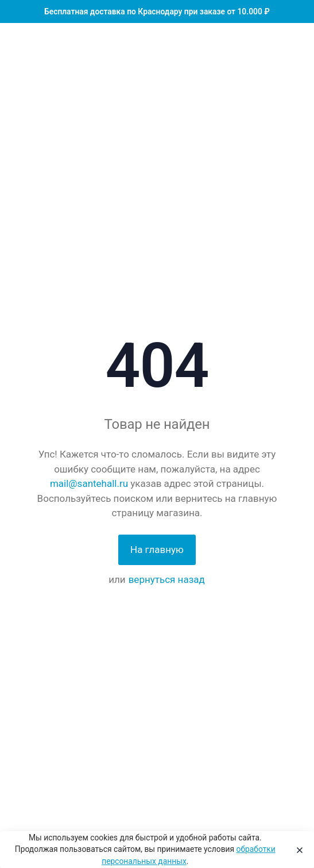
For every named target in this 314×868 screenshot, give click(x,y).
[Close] (297, 850)
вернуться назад (167, 579)
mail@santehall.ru (89, 483)
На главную (157, 550)
